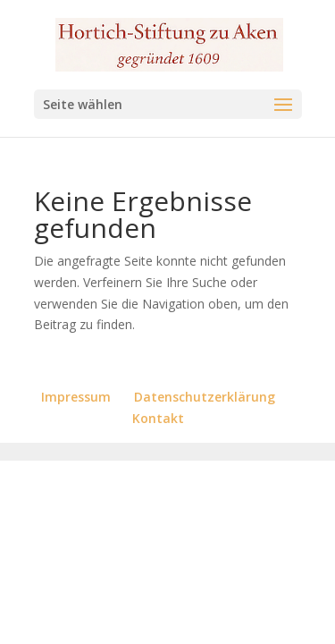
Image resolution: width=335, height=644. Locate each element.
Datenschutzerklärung (205, 397)
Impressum (76, 397)
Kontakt (158, 418)
